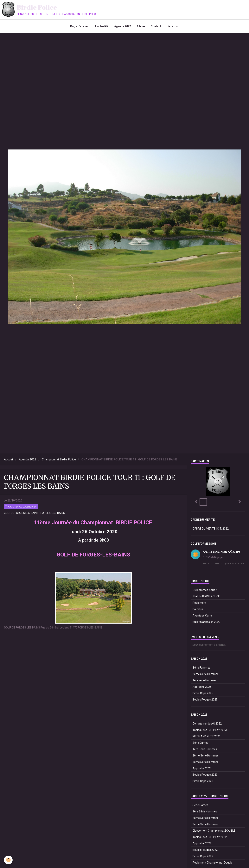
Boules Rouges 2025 (205, 700)
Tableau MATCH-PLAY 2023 (210, 730)
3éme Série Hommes (206, 762)
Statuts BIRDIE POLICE (206, 596)
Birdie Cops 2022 (203, 856)
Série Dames (200, 743)
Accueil (9, 459)
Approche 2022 (202, 843)
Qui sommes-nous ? (205, 590)
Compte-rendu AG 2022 (207, 724)
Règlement (199, 603)
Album (141, 26)
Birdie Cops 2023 (203, 781)
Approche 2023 (202, 768)
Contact (156, 26)
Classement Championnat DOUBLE (214, 831)
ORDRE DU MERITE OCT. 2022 (211, 529)
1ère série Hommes (205, 680)
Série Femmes (201, 668)
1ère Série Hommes (205, 749)
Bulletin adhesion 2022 (206, 622)
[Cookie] (8, 860)
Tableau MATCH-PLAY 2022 (210, 837)
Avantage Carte (202, 616)
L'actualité (102, 26)
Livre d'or (173, 26)
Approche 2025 (202, 687)
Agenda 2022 (123, 26)
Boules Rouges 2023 (205, 775)
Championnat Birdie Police (59, 459)
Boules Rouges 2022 (205, 850)
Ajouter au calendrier (21, 507)
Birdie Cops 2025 (203, 693)
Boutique (198, 609)
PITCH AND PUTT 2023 (207, 736)
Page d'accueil (80, 26)
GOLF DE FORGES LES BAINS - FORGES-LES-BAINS (34, 513)
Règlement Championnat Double (213, 863)
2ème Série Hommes (206, 674)
